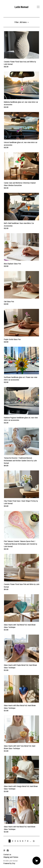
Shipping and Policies (11, 857)
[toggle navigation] (38, 7)
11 (34, 841)
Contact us (7, 854)
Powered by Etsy (9, 863)
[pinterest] (4, 851)
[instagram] (8, 851)
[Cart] (36, 861)
